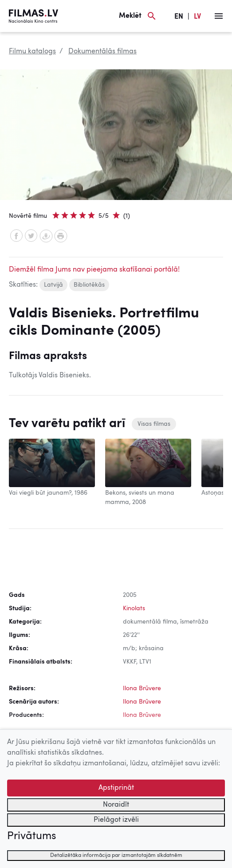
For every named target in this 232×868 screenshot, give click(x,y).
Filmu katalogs (32, 52)
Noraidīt (116, 805)
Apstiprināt (116, 788)
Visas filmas (154, 424)
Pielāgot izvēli (116, 820)
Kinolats (134, 608)
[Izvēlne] (219, 16)
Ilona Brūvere (142, 688)
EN (179, 17)
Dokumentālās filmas (102, 52)
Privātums (31, 836)
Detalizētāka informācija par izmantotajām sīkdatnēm (116, 856)
